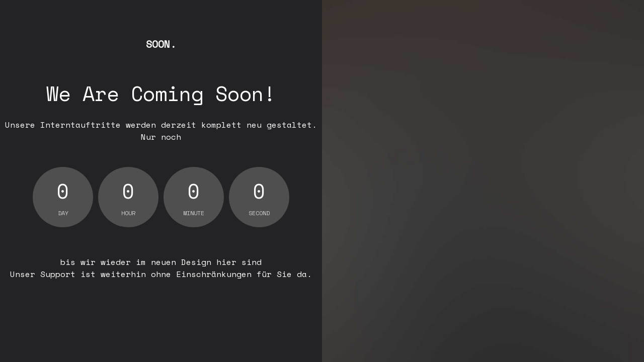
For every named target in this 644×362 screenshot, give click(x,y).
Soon (161, 44)
